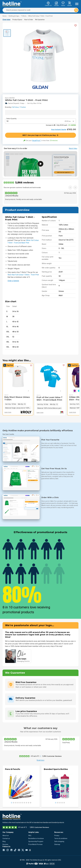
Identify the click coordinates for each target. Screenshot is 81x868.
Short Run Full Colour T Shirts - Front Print (23, 275)
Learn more (8, 412)
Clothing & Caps (14, 16)
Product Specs (17, 20)
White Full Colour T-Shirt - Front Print (40, 16)
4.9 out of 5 (35, 756)
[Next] (25, 391)
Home (5, 16)
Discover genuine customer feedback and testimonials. (22, 188)
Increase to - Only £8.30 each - (61, 125)
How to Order (29, 20)
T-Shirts (24, 16)
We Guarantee (40, 20)
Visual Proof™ (37, 141)
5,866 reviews (24, 182)
